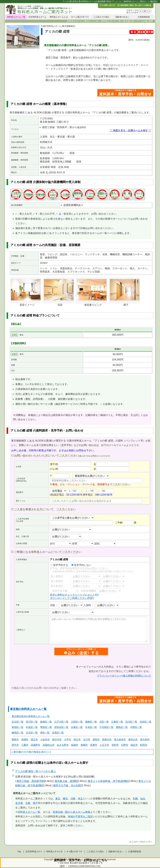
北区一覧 (104, 722)
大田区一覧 (77, 722)
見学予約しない (81, 565)
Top (19, 851)
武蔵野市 (35, 745)
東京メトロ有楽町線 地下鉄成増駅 (108, 781)
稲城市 (75, 745)
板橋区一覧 (46, 722)
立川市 (87, 739)
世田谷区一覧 (61, 727)
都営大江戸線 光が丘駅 (67, 785)
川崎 (73, 799)
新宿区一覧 (18, 727)
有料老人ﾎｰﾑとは (54, 851)
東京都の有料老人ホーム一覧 (28, 709)
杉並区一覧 (32, 727)
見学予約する (59, 565)
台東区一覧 (77, 727)
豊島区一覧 (122, 727)
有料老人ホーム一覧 (16, 17)
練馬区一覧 (18, 733)
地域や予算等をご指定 (80, 816)
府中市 (15, 745)
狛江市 (77, 739)
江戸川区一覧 (61, 722)
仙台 (143, 799)
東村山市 (133, 739)
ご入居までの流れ (101, 17)
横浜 (65, 799)
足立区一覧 (18, 722)
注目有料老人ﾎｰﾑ (34, 851)
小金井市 (45, 739)
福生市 (134, 745)
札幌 (135, 799)
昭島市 (15, 739)
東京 (58, 799)
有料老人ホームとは (59, 17)
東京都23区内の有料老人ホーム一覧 (31, 716)
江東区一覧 (117, 722)
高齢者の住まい (122, 17)
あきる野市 (63, 745)
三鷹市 (25, 745)
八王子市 (104, 745)
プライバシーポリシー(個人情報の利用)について (124, 676)
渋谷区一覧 (146, 722)
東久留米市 (120, 739)
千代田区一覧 (106, 727)
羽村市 (115, 745)
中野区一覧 (136, 727)
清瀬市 (25, 739)
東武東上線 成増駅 (66, 781)
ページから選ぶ (35, 771)
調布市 (96, 739)
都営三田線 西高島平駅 (30, 781)
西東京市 (107, 739)
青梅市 (84, 745)
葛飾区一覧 (91, 722)
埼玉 (80, 799)
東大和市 (145, 739)
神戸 (35, 803)
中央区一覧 (91, 727)
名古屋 (19, 803)
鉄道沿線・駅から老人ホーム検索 (72, 812)
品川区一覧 (131, 722)
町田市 (144, 745)
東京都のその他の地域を (27, 752)
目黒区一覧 (58, 733)
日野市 (125, 745)
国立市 (34, 739)
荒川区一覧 (32, 722)
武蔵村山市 (49, 745)
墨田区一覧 (46, 727)
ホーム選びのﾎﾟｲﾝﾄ (80, 17)
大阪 (28, 803)
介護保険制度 (144, 17)
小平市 (68, 739)
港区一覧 (45, 733)
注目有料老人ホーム (37, 17)
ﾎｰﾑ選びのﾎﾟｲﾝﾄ (75, 851)
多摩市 (94, 745)
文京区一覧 (32, 733)
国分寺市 (57, 739)
